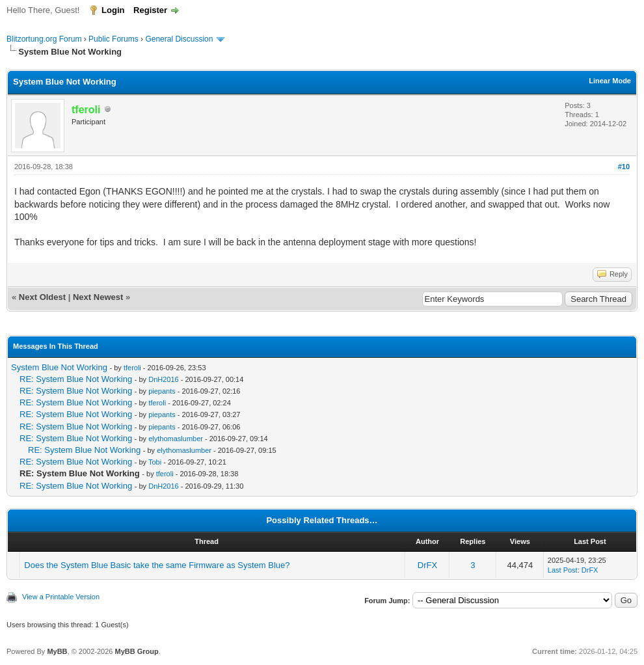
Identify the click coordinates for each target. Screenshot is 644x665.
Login (113, 10)
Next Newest (98, 297)
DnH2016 (163, 379)
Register (150, 10)
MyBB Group (136, 651)
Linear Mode (610, 81)
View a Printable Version (61, 597)
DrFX (427, 565)
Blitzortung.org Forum (44, 39)
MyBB (57, 651)
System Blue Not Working (59, 367)
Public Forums (114, 39)
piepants (162, 391)
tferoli (132, 368)
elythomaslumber (176, 439)
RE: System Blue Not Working (76, 379)
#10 (624, 167)
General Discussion (179, 39)
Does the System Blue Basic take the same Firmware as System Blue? (157, 565)
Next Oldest (42, 297)
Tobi (155, 462)
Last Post (563, 570)
